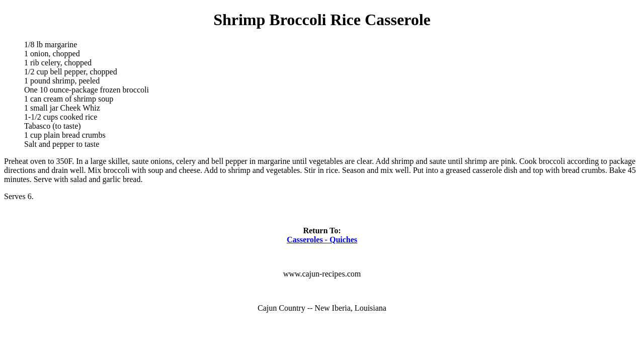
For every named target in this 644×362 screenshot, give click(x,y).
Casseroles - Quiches (322, 240)
